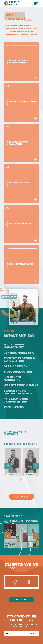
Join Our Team (21, 600)
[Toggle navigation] (36, 4)
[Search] (16, 633)
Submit (33, 633)
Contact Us (21, 497)
